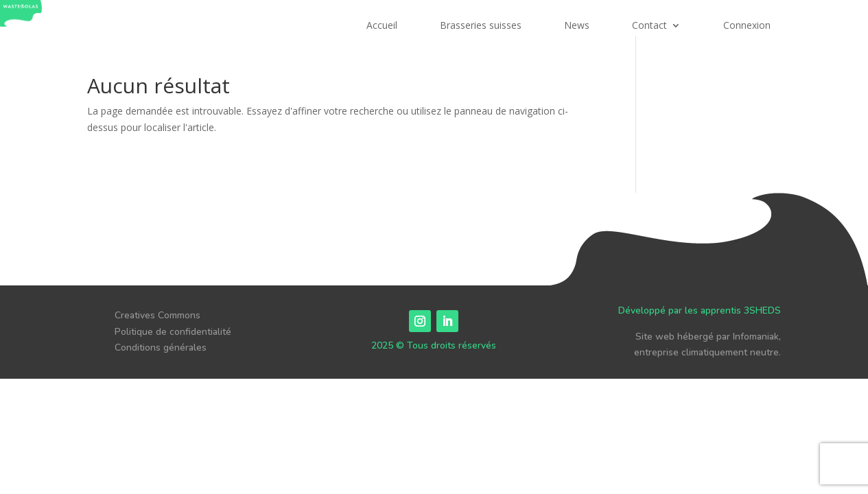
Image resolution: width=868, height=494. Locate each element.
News (577, 26)
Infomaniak (756, 337)
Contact (649, 26)
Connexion (747, 26)
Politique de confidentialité (173, 332)
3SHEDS (762, 310)
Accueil (382, 26)
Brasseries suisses (481, 26)
